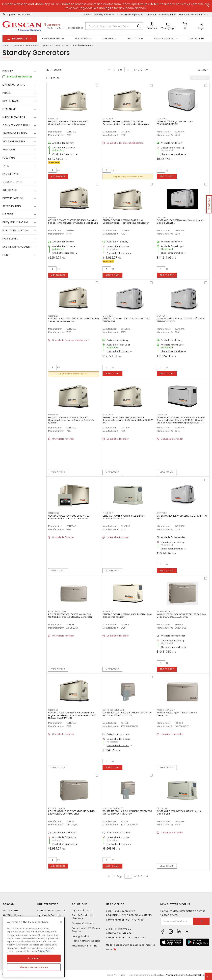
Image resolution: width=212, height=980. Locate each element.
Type (6, 166)
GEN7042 (108, 217)
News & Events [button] (164, 38)
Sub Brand (10, 190)
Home (5, 45)
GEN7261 (162, 316)
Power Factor (13, 198)
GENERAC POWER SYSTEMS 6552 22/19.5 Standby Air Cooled (124, 517)
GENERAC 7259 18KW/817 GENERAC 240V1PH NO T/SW (182, 517)
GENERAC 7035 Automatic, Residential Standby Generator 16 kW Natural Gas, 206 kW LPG (128, 420)
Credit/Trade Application (130, 15)
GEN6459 (162, 808)
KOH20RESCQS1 (57, 611)
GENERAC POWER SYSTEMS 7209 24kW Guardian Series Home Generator (68, 123)
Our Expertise (48, 904)
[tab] (19, 71)
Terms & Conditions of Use (140, 975)
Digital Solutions (82, 910)
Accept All (34, 958)
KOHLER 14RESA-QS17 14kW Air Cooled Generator (177, 714)
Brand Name (11, 101)
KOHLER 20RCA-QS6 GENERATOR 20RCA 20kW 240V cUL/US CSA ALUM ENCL (181, 616)
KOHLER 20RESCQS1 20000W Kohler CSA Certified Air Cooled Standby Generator (70, 616)
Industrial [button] (82, 38)
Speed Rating (12, 206)
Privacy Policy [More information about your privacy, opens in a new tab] (45, 951)
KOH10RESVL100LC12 (114, 710)
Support (11, 15)
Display (8, 71)
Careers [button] (108, 38)
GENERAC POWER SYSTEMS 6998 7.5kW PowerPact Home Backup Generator (69, 517)
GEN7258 (162, 119)
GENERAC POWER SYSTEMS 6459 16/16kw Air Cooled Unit (180, 812)
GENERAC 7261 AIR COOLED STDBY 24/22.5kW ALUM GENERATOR (181, 320)
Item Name (9, 109)
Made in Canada (14, 117)
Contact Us (196, 38)
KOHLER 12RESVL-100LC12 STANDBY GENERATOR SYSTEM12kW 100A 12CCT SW (127, 812)
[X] (61, 922)
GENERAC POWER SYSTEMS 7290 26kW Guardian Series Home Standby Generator (126, 123)
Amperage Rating (15, 133)
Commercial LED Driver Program (86, 930)
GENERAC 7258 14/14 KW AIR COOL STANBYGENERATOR (175, 123)
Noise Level (10, 239)
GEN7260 (162, 217)
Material (9, 214)
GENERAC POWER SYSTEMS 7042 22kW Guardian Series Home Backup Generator (126, 222)
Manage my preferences (34, 967)
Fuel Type (9, 158)
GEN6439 (108, 611)
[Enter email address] (177, 921)
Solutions (80, 904)
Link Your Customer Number (161, 15)
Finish (6, 255)
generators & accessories (55, 45)
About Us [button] (134, 38)
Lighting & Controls (49, 915)
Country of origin (16, 125)
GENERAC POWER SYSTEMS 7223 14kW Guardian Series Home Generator (73, 320)
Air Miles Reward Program (13, 917)
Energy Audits (80, 936)
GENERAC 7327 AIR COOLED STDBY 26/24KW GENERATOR (126, 320)
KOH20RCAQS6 (165, 611)
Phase (7, 93)
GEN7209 (53, 119)
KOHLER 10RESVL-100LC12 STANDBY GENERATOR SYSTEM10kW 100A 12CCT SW (127, 714)
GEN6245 (162, 415)
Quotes (87, 15)
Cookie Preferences (116, 975)
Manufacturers (14, 85)
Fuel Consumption (16, 230)
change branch (75, 28)
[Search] (114, 26)
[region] (34, 947)
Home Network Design (86, 941)
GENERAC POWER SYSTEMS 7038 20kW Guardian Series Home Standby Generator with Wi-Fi (72, 420)
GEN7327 (108, 316)
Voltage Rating (14, 141)
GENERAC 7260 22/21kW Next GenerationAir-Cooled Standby (181, 222)
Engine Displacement (17, 247)
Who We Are (10, 910)
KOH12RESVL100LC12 (114, 808)
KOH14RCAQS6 (56, 808)
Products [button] (20, 39)
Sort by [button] (202, 70)
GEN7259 (162, 513)
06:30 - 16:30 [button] (54, 28)
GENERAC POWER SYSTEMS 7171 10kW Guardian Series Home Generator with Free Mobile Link (73, 222)
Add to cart (58, 176)
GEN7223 (53, 316)
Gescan (8, 904)
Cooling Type (12, 182)
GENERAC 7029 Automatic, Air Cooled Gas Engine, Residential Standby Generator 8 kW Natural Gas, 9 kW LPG (72, 715)
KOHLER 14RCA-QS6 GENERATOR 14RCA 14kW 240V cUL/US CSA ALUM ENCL (72, 812)
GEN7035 (108, 415)
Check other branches (63, 154)
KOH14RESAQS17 (166, 710)
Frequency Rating (15, 222)
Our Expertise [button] (52, 38)
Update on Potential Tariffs (194, 15)
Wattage (9, 150)
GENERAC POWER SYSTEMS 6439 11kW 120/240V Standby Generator (127, 616)
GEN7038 (53, 415)
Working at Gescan (104, 15)
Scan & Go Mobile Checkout (82, 917)
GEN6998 (53, 513)
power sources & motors (25, 45)
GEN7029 (53, 710)
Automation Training (84, 946)
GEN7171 (53, 217)
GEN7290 (108, 119)
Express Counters (83, 923)
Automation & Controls (51, 910)
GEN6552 (108, 513)
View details (58, 472)
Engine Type (11, 174)
